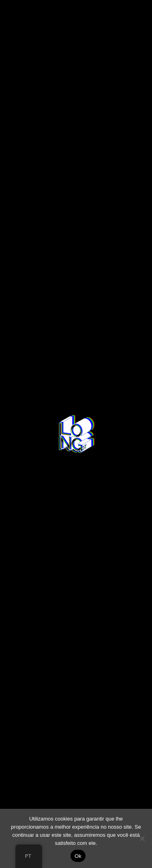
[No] (142, 838)
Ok (78, 856)
